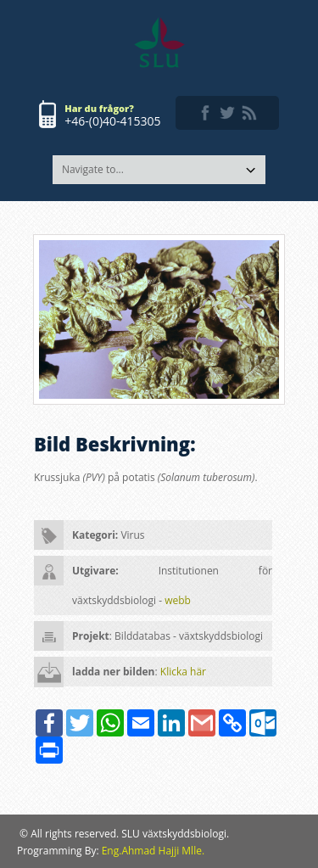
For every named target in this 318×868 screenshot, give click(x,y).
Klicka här (183, 672)
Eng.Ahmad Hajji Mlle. (153, 851)
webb (178, 600)
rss (249, 113)
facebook (205, 113)
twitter (227, 113)
